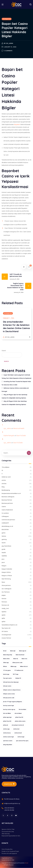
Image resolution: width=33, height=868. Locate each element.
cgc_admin (9, 43)
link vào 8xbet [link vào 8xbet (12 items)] (22, 709)
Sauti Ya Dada (21, 436)
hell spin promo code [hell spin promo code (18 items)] (9, 698)
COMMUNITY (17, 523)
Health (17, 553)
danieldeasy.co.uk (17, 526)
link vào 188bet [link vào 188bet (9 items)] (7, 713)
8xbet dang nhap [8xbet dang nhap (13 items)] (8, 655)
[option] (17, 325)
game (17, 533)
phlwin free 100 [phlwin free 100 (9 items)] (19, 717)
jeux (17, 559)
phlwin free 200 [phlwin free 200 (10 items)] (7, 721)
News (17, 582)
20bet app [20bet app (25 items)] (6, 663)
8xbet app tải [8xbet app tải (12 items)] (23, 651)
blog (17, 487)
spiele (17, 615)
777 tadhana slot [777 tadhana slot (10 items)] (19, 670)
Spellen (17, 612)
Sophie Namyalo (9, 436)
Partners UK (17, 605)
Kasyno (17, 566)
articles (17, 484)
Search (4, 351)
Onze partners (17, 585)
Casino (17, 507)
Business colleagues (17, 497)
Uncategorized (7, 19)
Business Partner (17, 500)
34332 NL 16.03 (17, 477)
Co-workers (17, 513)
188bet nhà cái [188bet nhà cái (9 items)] (24, 666)
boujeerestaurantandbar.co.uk (17, 493)
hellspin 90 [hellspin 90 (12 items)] (18, 678)
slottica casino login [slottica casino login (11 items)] (8, 737)
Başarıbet (17, 125)
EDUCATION (17, 530)
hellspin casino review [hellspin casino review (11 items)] (9, 694)
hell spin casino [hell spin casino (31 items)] (7, 686)
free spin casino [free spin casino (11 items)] (7, 678)
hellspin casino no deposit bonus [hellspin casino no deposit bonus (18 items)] (12, 690)
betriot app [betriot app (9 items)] (6, 674)
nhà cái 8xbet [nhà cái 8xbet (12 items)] (18, 713)
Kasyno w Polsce (17, 576)
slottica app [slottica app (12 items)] (6, 729)
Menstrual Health (19, 428)
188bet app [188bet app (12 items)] (13, 666)
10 (17, 470)
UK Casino (17, 631)
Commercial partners (17, 520)
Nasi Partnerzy (17, 579)
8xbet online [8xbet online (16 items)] (6, 659)
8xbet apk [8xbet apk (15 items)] (13, 651)
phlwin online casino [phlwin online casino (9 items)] (20, 721)
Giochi (17, 543)
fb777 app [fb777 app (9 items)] (16, 674)
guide (17, 549)
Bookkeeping (17, 490)
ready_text (17, 608)
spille (17, 618)
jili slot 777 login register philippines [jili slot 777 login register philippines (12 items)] (13, 702)
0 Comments (8, 51)
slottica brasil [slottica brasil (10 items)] (18, 733)
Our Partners (17, 592)
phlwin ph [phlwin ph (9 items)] (6, 725)
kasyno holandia (17, 569)
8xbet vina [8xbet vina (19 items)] (24, 659)
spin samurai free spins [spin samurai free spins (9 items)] (22, 741)
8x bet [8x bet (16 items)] (5, 651)
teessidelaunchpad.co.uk (17, 625)
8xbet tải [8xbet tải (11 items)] (16, 659)
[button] (30, 4)
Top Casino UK (17, 628)
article (17, 480)
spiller (17, 622)
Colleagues (17, 516)
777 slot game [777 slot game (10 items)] (7, 670)
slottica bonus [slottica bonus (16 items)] (7, 733)
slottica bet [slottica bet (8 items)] (16, 729)
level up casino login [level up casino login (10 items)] (9, 706)
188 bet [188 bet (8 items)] (5, 666)
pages (17, 595)
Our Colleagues (17, 589)
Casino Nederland (17, 510)
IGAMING (17, 556)
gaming (17, 539)
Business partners (17, 503)
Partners (17, 602)
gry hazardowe (17, 546)
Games (17, 536)
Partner (17, 599)
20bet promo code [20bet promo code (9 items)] (17, 663)
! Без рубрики (17, 467)
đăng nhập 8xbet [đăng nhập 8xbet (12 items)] (8, 745)
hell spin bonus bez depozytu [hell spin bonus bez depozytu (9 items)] (11, 682)
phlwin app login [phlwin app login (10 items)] (7, 717)
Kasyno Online (17, 572)
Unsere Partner (17, 638)
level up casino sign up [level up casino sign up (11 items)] (9, 709)
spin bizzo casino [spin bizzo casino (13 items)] (8, 741)
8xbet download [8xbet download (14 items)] (20, 655)
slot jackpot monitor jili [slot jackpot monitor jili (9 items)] (18, 725)
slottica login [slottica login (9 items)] (21, 737)
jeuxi (17, 562)
